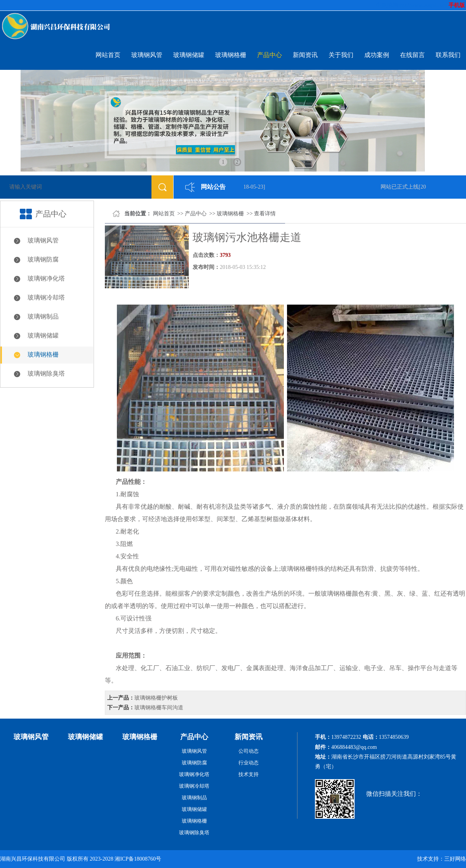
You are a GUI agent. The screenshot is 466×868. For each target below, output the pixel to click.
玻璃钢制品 (43, 316)
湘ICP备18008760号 (138, 859)
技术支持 (249, 774)
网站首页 (108, 55)
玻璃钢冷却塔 (46, 297)
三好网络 (455, 859)
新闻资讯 (305, 55)
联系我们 (448, 55)
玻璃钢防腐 (43, 259)
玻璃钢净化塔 (46, 278)
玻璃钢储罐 (189, 55)
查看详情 (265, 214)
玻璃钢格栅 (231, 55)
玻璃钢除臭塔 (46, 373)
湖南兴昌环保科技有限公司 (33, 859)
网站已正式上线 (400, 187)
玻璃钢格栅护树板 (156, 698)
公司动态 (249, 751)
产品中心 (270, 55)
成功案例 (377, 55)
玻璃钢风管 (147, 55)
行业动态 (249, 763)
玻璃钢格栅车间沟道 (159, 708)
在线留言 (412, 55)
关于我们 (341, 55)
